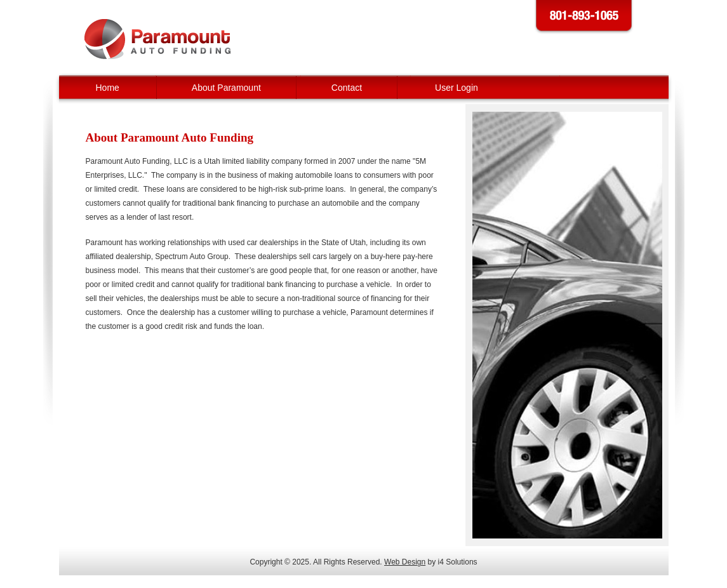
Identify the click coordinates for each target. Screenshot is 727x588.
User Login (457, 88)
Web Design (405, 562)
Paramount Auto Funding (157, 39)
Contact (347, 88)
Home (108, 88)
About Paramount (226, 88)
